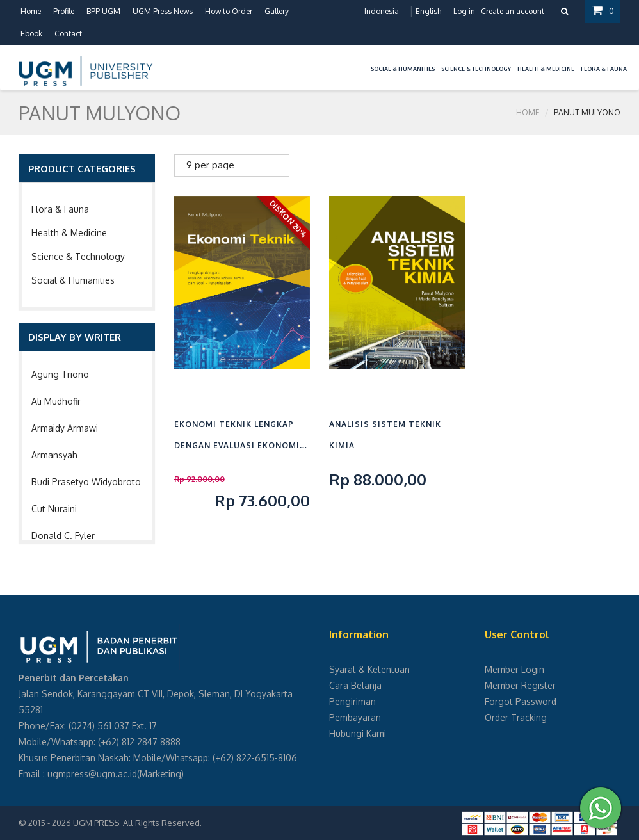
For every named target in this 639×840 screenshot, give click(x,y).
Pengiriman (352, 701)
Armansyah (54, 455)
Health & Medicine (69, 233)
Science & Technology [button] (476, 69)
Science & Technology (78, 256)
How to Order (229, 11)
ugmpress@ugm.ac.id (92, 774)
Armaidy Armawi (65, 428)
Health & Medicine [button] (546, 69)
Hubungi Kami (358, 733)
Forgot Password (521, 701)
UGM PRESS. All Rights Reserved (136, 823)
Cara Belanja (355, 685)
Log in (464, 11)
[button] (364, 61)
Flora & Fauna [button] (604, 69)
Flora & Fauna (60, 209)
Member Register (520, 685)
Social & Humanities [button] (403, 69)
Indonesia (382, 11)
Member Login (514, 669)
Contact (68, 34)
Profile (64, 11)
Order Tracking (516, 717)
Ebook (31, 34)
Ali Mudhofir (56, 401)
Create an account (513, 11)
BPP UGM (103, 11)
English (428, 11)
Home (31, 11)
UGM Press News (163, 11)
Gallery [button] (277, 11)
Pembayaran (355, 717)
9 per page (210, 165)
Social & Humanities (73, 280)
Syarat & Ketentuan (369, 669)
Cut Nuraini (54, 509)
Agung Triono (60, 374)
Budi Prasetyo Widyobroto (86, 482)
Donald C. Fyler (63, 536)
